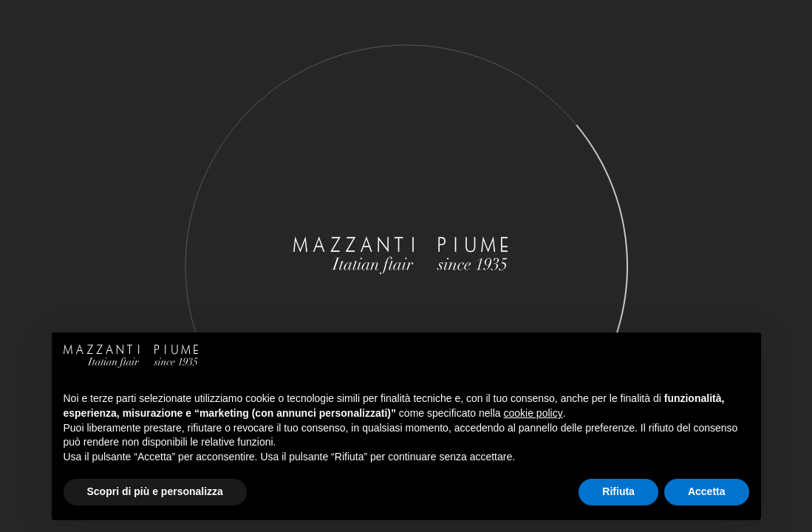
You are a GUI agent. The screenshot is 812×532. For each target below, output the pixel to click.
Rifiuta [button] (618, 491)
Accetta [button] (707, 491)
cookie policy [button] (533, 413)
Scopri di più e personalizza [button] (155, 491)
